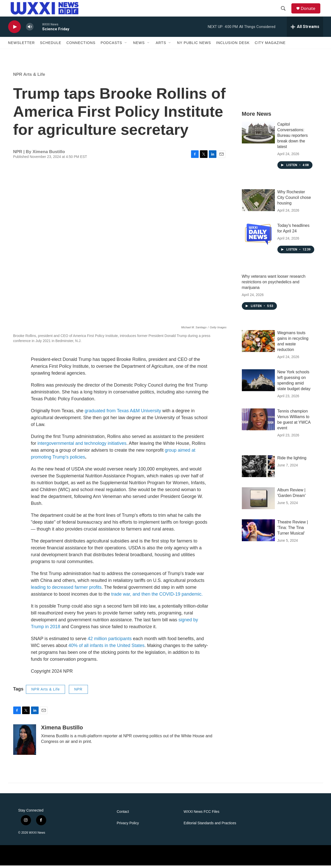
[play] (14, 29)
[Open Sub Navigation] (126, 45)
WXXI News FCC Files (202, 814)
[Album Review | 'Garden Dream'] (258, 501)
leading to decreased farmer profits (66, 590)
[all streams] (305, 29)
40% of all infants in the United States (106, 648)
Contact (123, 814)
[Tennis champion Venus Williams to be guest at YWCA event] (258, 422)
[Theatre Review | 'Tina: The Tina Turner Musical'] (258, 533)
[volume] (30, 29)
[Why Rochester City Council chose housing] (258, 203)
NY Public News (194, 45)
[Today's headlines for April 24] (258, 236)
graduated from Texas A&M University (122, 413)
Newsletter (22, 45)
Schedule (51, 45)
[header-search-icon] (285, 10)
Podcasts (111, 45)
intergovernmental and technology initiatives (82, 446)
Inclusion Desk (233, 45)
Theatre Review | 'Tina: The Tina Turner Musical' (293, 530)
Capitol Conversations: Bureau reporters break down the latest (293, 138)
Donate (310, 10)
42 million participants (110, 641)
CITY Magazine (270, 45)
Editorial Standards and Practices (210, 826)
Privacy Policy (128, 826)
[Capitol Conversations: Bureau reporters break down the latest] (258, 135)
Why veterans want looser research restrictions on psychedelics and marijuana (274, 284)
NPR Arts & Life (29, 77)
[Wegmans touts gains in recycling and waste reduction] (258, 344)
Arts (161, 45)
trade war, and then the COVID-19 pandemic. (157, 597)
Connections (81, 45)
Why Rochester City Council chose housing (294, 200)
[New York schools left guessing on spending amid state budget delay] (258, 383)
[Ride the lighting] (258, 469)
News (139, 45)
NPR (78, 692)
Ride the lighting (292, 460)
